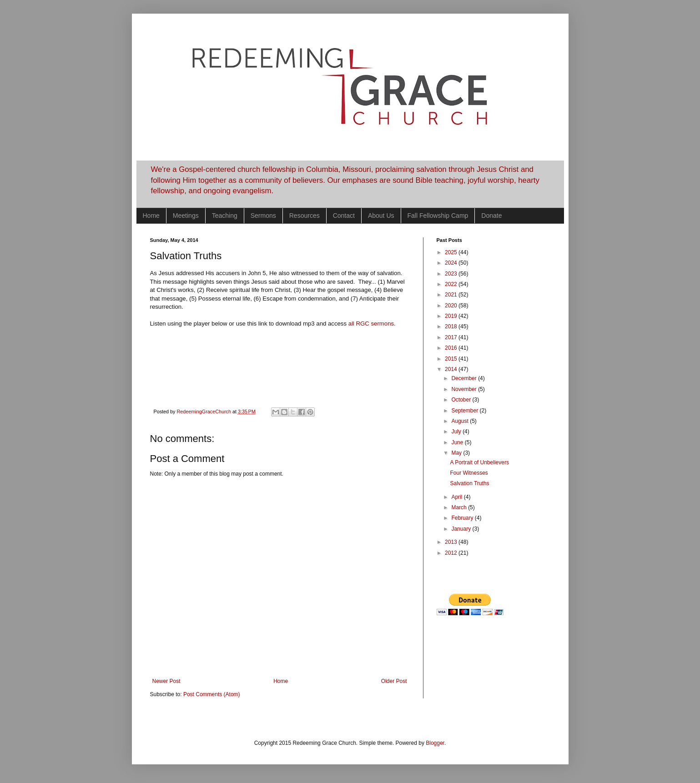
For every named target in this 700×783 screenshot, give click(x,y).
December (465, 378)
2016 (452, 348)
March (460, 507)
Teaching (225, 216)
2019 (452, 316)
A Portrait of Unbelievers (479, 462)
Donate (491, 216)
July (457, 432)
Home (151, 216)
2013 (452, 542)
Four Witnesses (469, 473)
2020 (452, 306)
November (465, 389)
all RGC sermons (371, 324)
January (462, 529)
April (457, 497)
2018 (452, 326)
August (461, 421)
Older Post (394, 681)
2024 (452, 263)
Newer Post (166, 681)
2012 (452, 553)
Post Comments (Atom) (212, 694)
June (458, 442)
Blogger (435, 743)
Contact (344, 216)
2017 (452, 337)
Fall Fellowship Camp (438, 216)
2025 (452, 252)
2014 (452, 369)
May (457, 453)
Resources (305, 216)
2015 (452, 359)
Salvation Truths (469, 483)
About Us (381, 216)
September (465, 411)
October (462, 400)
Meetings (186, 216)
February (463, 518)
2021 (452, 295)
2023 (452, 274)
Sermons (263, 216)
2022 (452, 284)
